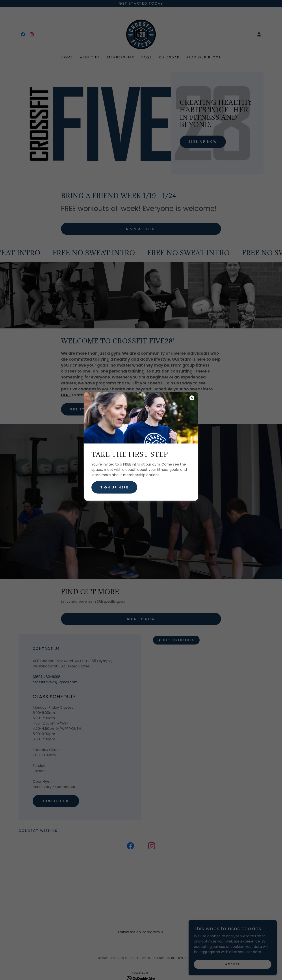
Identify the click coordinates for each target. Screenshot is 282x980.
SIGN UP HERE (114, 487)
